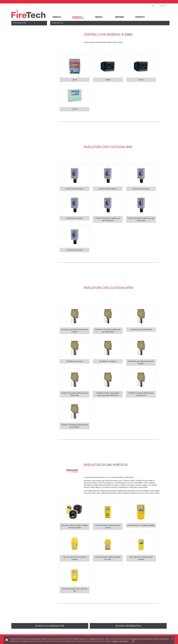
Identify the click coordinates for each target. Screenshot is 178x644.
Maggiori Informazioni (120, 641)
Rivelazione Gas (20, 23)
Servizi (99, 17)
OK (133, 641)
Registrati (163, 6)
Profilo (57, 17)
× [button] (173, 639)
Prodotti (78, 17)
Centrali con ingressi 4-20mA (24, 28)
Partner (119, 17)
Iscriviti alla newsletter (50, 626)
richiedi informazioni (128, 626)
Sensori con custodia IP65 (23, 35)
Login (153, 6)
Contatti (140, 17)
